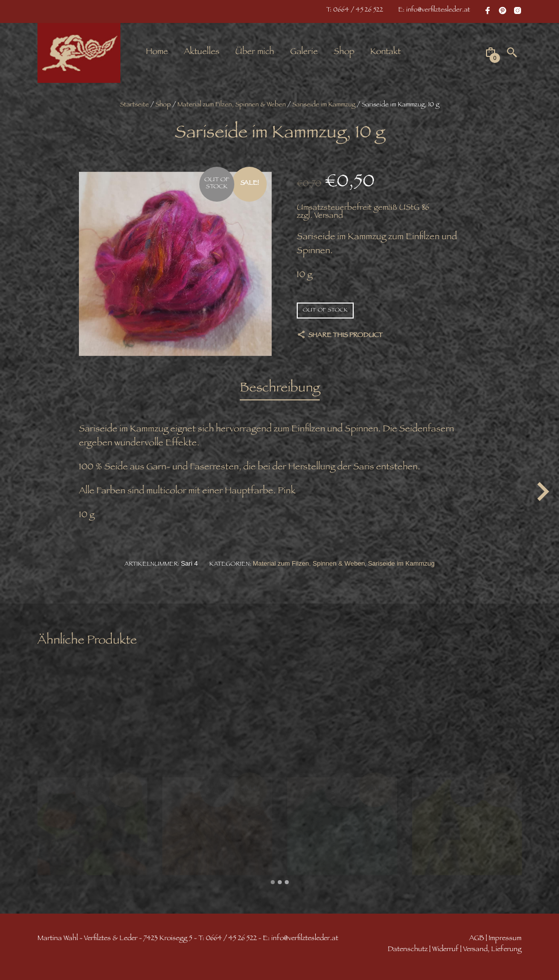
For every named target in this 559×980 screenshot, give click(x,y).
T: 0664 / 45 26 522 (355, 10)
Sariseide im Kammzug (324, 105)
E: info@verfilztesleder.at (434, 10)
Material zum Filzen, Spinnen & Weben (232, 105)
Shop (344, 52)
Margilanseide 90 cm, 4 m (326, 830)
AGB (477, 939)
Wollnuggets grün (64, 830)
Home (157, 52)
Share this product (345, 336)
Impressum (505, 939)
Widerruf (445, 950)
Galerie (304, 52)
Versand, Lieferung (492, 950)
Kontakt (385, 52)
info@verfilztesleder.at (305, 939)
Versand (329, 216)
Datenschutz (408, 950)
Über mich (255, 52)
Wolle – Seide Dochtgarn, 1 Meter (203, 835)
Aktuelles (202, 52)
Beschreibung (280, 389)
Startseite (134, 105)
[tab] (280, 390)
